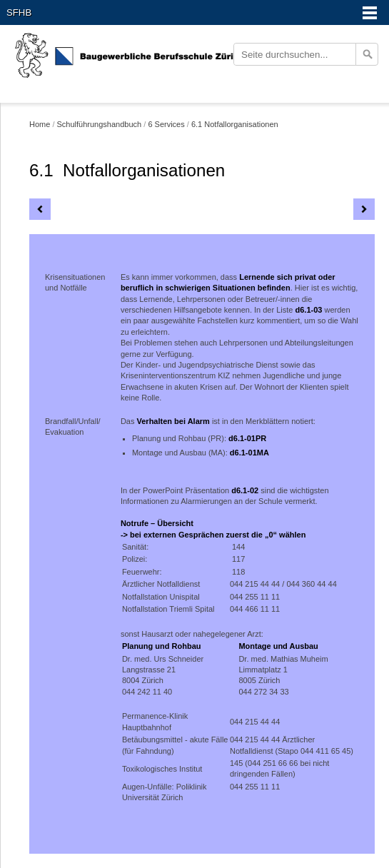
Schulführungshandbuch (100, 124)
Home (40, 124)
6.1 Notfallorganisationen (235, 124)
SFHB (19, 12)
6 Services (166, 124)
